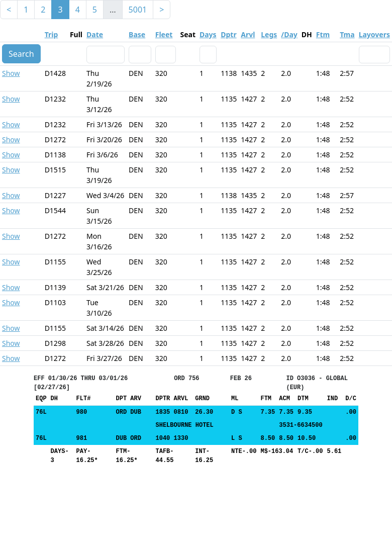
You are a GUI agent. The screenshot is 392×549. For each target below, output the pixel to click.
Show (11, 73)
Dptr (228, 34)
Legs (269, 34)
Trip (52, 34)
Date (95, 34)
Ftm (323, 34)
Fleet (164, 34)
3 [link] (60, 10)
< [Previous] (9, 10)
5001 (138, 10)
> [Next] (162, 10)
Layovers (374, 34)
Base (137, 34)
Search (21, 54)
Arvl (248, 34)
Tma (347, 34)
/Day (289, 34)
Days (208, 34)
